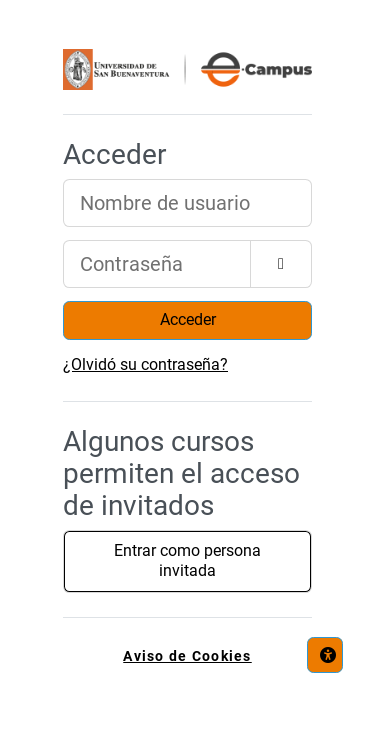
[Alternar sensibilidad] (281, 264)
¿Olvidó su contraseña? (145, 364)
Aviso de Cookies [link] (187, 656)
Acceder (188, 319)
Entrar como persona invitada (187, 561)
